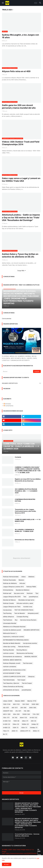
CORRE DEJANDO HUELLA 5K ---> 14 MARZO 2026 (28, 520)
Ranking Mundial (8, 650)
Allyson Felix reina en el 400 (16, 71)
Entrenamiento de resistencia (12, 657)
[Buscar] (18, 371)
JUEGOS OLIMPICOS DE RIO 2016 (14, 677)
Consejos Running (22, 617)
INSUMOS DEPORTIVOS (21, 383)
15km (6, 731)
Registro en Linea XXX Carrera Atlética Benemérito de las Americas (28, 480)
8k (5, 734)
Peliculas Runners (24, 647)
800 (16, 704)
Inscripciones (7, 610)
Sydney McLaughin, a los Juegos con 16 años (20, 36)
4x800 (7, 728)
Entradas (7, 404)
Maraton (21, 580)
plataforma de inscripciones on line (14, 670)
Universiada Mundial (10, 623)
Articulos (22, 583)
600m (36, 731)
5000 (35, 704)
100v (6, 718)
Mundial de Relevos (9, 600)
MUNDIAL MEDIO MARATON (12, 660)
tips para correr (19, 593)
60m (16, 714)
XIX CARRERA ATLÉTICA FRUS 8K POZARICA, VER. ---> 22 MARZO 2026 (26, 491)
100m (24, 728)
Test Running (7, 613)
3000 (33, 708)
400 (15, 708)
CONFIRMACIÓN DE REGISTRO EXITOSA (25, 500)
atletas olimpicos (8, 617)
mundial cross (28, 607)
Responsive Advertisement (21, 558)
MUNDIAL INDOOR (31, 657)
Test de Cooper (27, 683)
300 (33, 721)
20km (25, 721)
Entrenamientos (8, 590)
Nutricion (30, 593)
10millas (34, 728)
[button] (3, 3)
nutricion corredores (10, 667)
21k (18, 711)
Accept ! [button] (7, 864)
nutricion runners (8, 653)
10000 (26, 714)
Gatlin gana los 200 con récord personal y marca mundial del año (19, 107)
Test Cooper (21, 680)
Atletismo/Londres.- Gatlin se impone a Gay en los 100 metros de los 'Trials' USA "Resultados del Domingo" (21, 217)
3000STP (8, 711)
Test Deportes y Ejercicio (11, 683)
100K (16, 728)
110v (36, 714)
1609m (25, 724)
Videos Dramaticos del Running (13, 686)
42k (6, 708)
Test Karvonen (28, 663)
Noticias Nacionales (9, 580)
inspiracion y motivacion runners (13, 637)
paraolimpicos (33, 597)
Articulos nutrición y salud (25, 603)
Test (25, 597)
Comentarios (8, 406)
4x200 (7, 724)
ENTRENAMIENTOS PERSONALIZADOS (16, 640)
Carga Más (21, 271)
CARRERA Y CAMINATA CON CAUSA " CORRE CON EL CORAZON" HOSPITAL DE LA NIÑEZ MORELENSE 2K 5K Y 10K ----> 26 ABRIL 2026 (28, 470)
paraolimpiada (26, 690)
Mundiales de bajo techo (26, 600)
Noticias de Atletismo (10, 583)
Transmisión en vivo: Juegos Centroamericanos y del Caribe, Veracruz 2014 (25, 511)
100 (26, 704)
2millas (35, 724)
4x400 (7, 721)
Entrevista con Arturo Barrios (25, 540)
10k (27, 711)
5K (15, 718)
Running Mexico (22, 650)
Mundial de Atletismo (23, 590)
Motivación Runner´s (10, 633)
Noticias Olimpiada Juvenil (12, 663)
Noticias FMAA (31, 587)
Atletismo (31, 577)
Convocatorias (7, 318)
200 (23, 708)
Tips (37, 593)
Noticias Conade (8, 603)
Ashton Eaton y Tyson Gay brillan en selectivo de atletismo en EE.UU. (20, 255)
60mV (23, 718)
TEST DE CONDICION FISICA (24, 610)
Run (16, 620)
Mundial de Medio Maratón (12, 643)
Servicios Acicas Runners (28, 620)
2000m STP (25, 731)
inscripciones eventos (30, 643)
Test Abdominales (9, 680)
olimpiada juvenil (33, 613)
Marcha (32, 701)
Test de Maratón (20, 613)
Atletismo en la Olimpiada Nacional (14, 627)
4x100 (33, 718)
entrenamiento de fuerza (11, 690)
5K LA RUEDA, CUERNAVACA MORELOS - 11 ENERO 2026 (24, 530)
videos (23, 577)
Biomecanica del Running (25, 653)
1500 (7, 704)
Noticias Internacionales (11, 577)
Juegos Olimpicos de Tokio (12, 607)
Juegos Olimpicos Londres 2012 (13, 587)
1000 (16, 721)
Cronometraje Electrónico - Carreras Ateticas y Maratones (27, 835)
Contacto (18, 457)
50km (16, 724)
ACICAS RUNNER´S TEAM (12, 673)
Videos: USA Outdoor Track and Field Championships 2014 (21, 143)
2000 (15, 731)
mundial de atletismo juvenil (12, 630)
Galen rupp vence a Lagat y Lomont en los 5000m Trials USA (21, 180)
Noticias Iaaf (7, 593)
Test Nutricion (8, 620)
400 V (7, 714)
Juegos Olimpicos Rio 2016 (12, 597)
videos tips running (9, 647)
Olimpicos (31, 677)
